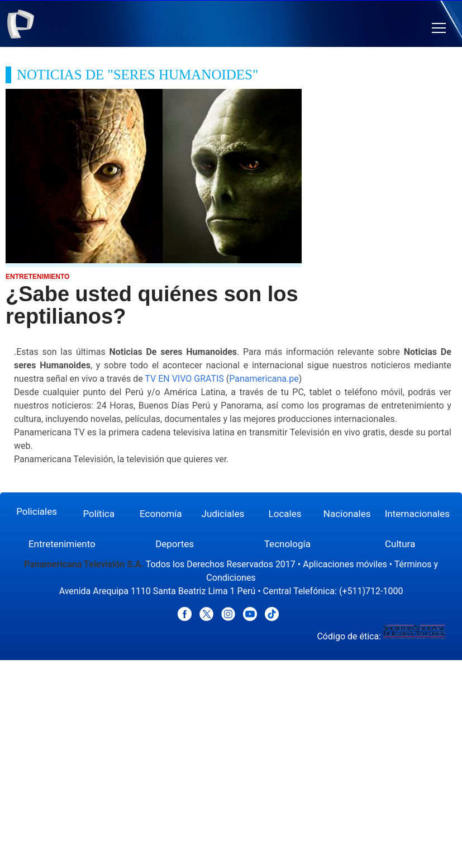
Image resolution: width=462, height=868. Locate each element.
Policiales (37, 511)
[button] (439, 28)
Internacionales (417, 514)
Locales (285, 514)
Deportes (175, 544)
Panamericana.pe (264, 379)
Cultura (400, 544)
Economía (161, 514)
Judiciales (223, 514)
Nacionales (347, 514)
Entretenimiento (62, 544)
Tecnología (287, 544)
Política (99, 514)
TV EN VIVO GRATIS (184, 379)
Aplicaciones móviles (345, 564)
